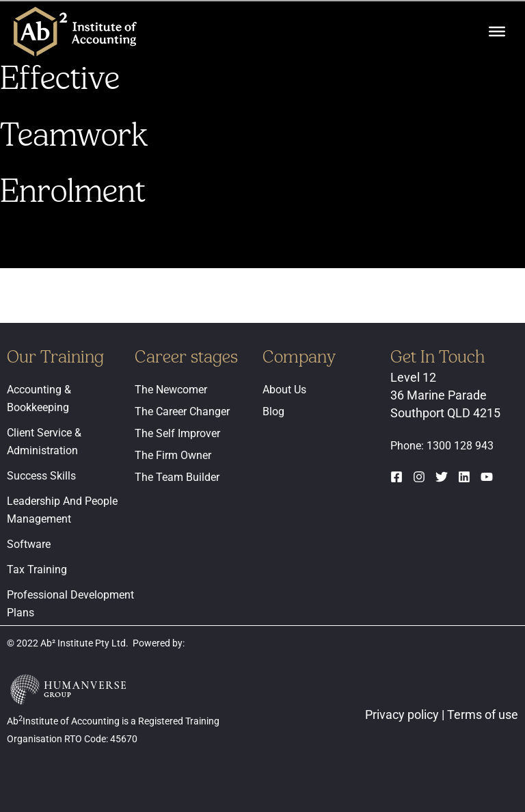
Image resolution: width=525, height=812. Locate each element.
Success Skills (41, 476)
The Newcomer (171, 390)
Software (29, 544)
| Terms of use (480, 715)
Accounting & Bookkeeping (39, 398)
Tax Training (37, 569)
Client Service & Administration (44, 442)
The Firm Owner (173, 455)
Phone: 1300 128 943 (442, 446)
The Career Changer (182, 411)
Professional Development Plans (70, 604)
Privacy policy (403, 715)
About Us (284, 390)
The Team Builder (177, 477)
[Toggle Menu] (497, 31)
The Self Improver (177, 433)
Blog (273, 411)
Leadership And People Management (62, 510)
